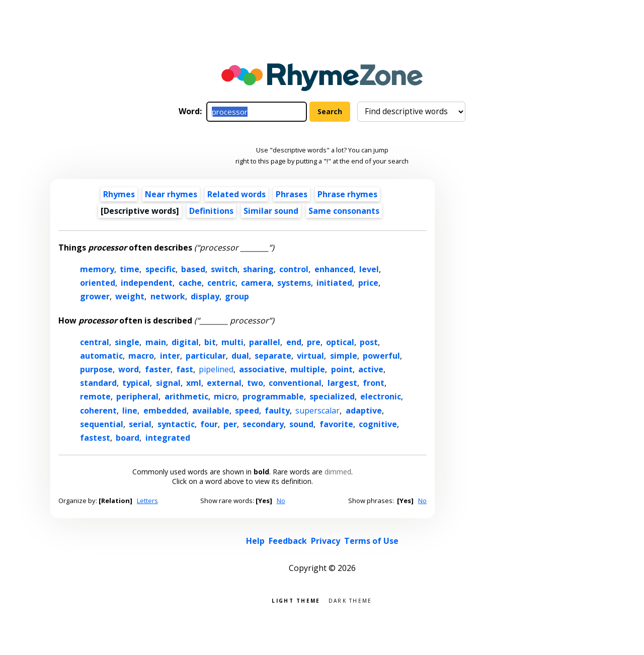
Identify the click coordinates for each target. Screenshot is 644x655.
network (168, 296)
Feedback (288, 541)
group (237, 296)
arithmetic (186, 396)
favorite (336, 424)
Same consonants (344, 211)
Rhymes (119, 194)
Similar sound (271, 211)
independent (147, 283)
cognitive (378, 424)
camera (256, 283)
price (368, 283)
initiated (334, 283)
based (193, 269)
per (230, 424)
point (342, 369)
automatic (101, 356)
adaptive (364, 411)
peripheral (137, 396)
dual (240, 356)
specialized (332, 396)
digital (185, 342)
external (224, 383)
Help (255, 541)
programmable (273, 396)
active (371, 369)
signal (168, 383)
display (205, 296)
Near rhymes (171, 194)
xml (194, 383)
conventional (295, 383)
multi (232, 342)
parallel (265, 342)
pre (314, 342)
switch (224, 269)
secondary (263, 424)
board (128, 438)
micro (225, 396)
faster (158, 369)
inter (170, 356)
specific (160, 269)
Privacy (326, 541)
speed (247, 411)
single (127, 342)
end (294, 342)
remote (95, 396)
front (374, 383)
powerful (381, 356)
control (294, 269)
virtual (310, 356)
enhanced (334, 269)
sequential (102, 424)
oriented (98, 283)
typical (136, 383)
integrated (168, 438)
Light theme (296, 600)
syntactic (176, 424)
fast (185, 369)
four (209, 424)
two (255, 383)
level (369, 269)
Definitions (211, 211)
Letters (147, 501)
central (95, 342)
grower (95, 296)
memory (97, 269)
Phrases (292, 194)
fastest (95, 438)
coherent (98, 411)
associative (262, 369)
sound (301, 424)
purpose (96, 369)
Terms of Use (371, 541)
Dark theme (350, 600)
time (130, 269)
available (211, 411)
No (281, 501)
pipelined (216, 369)
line (130, 411)
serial (140, 424)
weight (130, 296)
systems (294, 283)
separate (273, 356)
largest (342, 383)
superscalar (317, 411)
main (156, 342)
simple (344, 356)
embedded (165, 411)
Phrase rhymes (347, 194)
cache (190, 283)
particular (206, 356)
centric (221, 283)
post (369, 342)
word (129, 369)
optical (340, 342)
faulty (277, 411)
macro (141, 356)
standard (98, 383)
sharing (258, 269)
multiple (308, 369)
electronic (381, 396)
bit (210, 342)
